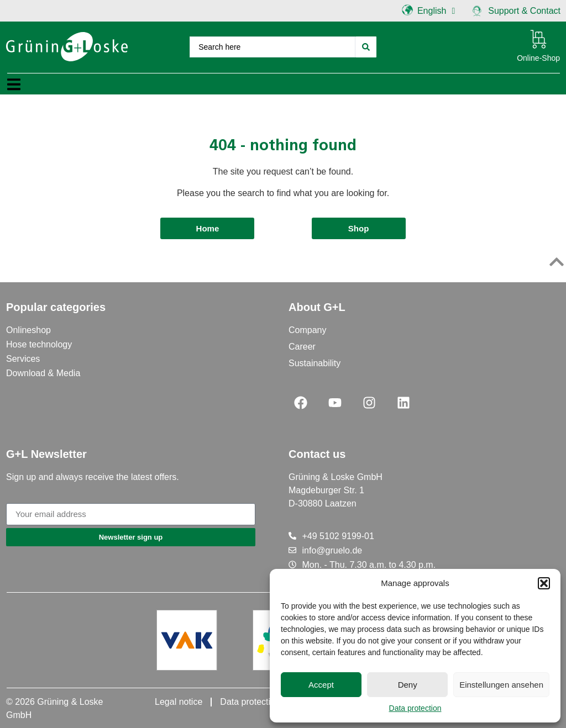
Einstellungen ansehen (501, 685)
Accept (321, 685)
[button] (544, 583)
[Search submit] (366, 47)
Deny (408, 685)
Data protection (415, 708)
